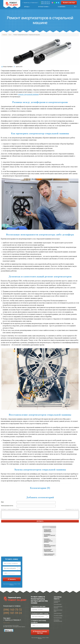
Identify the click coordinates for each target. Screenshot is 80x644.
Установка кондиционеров (58, 620)
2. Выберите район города (40, 613)
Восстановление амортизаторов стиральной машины (49, 550)
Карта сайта (6, 623)
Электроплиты (58, 613)
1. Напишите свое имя (38, 606)
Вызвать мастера (69, 3)
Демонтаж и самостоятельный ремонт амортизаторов (50, 546)
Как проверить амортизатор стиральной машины (49, 535)
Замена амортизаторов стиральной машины (49, 555)
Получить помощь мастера (40, 632)
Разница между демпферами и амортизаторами (48, 531)
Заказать (12, 579)
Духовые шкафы (58, 616)
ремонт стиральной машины (28, 94)
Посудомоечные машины (58, 607)
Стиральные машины (57, 602)
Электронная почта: (7, 506)
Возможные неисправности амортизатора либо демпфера (48, 541)
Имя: (2, 502)
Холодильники (58, 604)
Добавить (40, 521)
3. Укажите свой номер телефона (38, 621)
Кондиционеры (58, 618)
